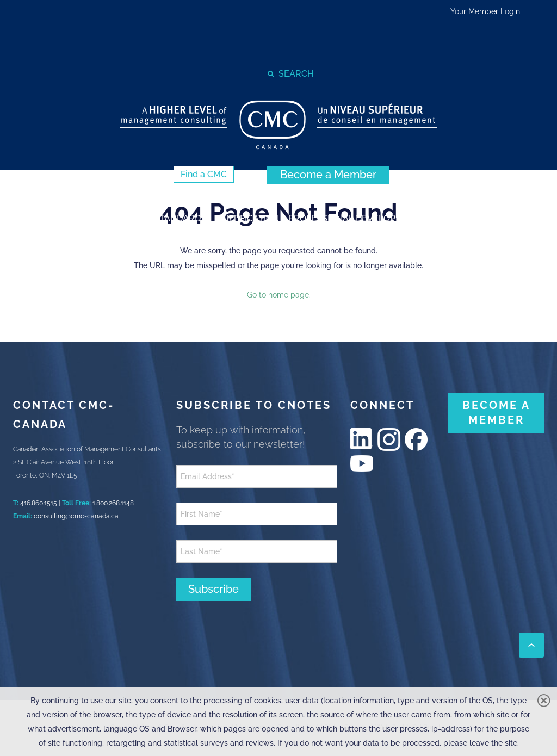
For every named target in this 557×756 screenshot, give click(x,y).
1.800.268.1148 (113, 503)
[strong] (58, 218)
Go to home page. (279, 295)
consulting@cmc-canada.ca (76, 516)
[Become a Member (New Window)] (328, 175)
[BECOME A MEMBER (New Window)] (496, 413)
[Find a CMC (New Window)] (204, 174)
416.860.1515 (39, 503)
